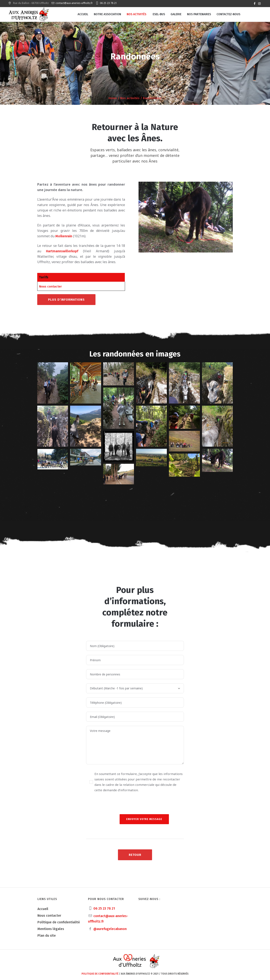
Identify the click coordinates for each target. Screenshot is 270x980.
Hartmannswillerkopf (62, 251)
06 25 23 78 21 (108, 3)
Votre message (135, 745)
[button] (53, 383)
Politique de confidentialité (59, 922)
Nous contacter (50, 286)
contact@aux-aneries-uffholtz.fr (74, 3)
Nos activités (130, 98)
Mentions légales (51, 929)
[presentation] (118, 806)
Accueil (43, 909)
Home (113, 98)
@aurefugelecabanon (110, 929)
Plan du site (47, 936)
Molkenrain (64, 236)
